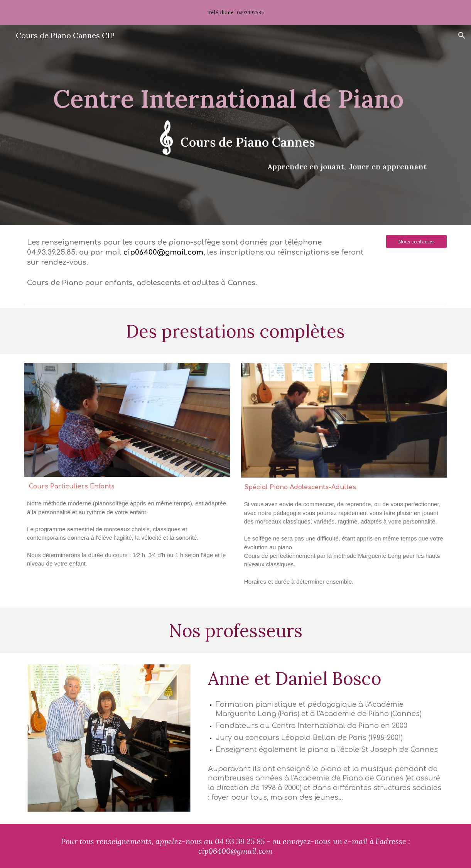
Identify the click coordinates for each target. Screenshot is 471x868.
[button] (462, 35)
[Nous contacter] (416, 241)
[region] (236, 12)
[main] (236, 125)
